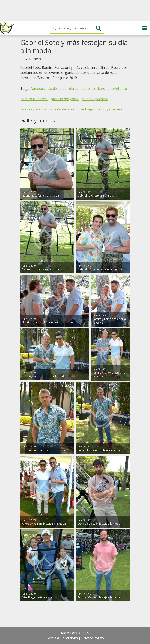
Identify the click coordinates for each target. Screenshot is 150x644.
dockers (99, 89)
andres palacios (34, 109)
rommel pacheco (95, 99)
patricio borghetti (65, 99)
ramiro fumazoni (35, 99)
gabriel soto (117, 89)
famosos (38, 89)
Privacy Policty (93, 638)
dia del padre (79, 89)
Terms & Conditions (62, 638)
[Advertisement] (75, 11)
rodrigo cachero (111, 109)
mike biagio (86, 109)
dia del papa (57, 89)
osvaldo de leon (61, 109)
